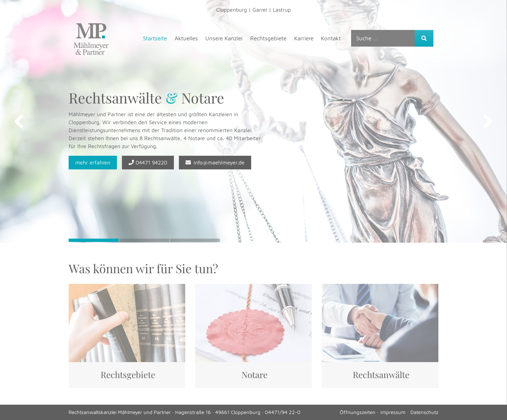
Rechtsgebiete (268, 38)
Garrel (260, 10)
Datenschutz (424, 412)
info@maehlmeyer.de (215, 162)
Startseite (155, 38)
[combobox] (383, 38)
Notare (254, 375)
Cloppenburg (232, 10)
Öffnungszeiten (358, 412)
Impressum (393, 412)
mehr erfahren (93, 162)
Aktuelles (186, 38)
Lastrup (282, 10)
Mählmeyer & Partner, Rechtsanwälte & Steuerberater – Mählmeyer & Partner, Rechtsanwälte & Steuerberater (91, 39)
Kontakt (331, 38)
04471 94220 (148, 162)
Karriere (304, 38)
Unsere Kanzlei (224, 38)
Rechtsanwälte (381, 375)
